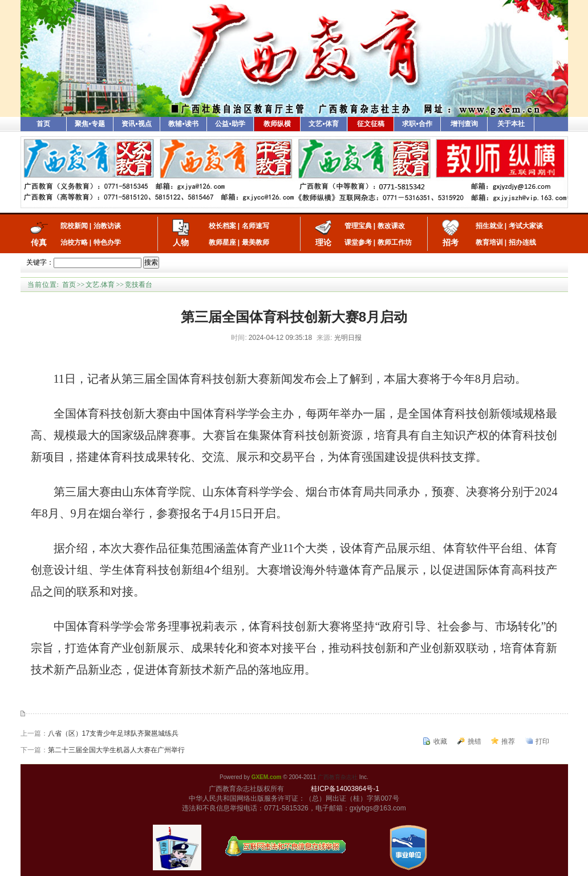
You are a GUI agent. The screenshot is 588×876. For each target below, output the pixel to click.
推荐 (508, 741)
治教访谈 (107, 226)
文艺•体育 (323, 124)
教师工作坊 (395, 242)
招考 (451, 242)
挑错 (475, 741)
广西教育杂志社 (338, 777)
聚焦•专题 (90, 124)
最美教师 (256, 242)
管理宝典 (358, 226)
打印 (542, 741)
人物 (181, 242)
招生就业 (489, 226)
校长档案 (222, 226)
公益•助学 (230, 124)
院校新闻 (74, 226)
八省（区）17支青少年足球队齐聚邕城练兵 (113, 733)
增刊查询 (464, 124)
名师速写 (256, 226)
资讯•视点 (136, 124)
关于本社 (511, 124)
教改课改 (391, 226)
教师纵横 (277, 124)
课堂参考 (358, 242)
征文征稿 (371, 124)
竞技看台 (139, 285)
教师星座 (222, 242)
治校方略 (74, 242)
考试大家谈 (526, 226)
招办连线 (522, 242)
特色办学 (107, 242)
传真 (39, 242)
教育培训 (489, 242)
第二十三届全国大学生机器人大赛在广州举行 (116, 750)
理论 (323, 242)
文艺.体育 (100, 285)
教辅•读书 (183, 124)
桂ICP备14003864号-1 (345, 789)
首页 (43, 124)
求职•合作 (417, 124)
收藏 (440, 741)
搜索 (151, 262)
